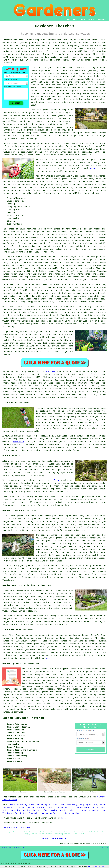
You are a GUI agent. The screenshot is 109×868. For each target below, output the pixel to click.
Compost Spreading (89, 810)
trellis (55, 480)
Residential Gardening (27, 813)
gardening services (13, 712)
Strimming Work (45, 807)
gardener (86, 60)
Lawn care (18, 442)
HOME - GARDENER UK (54, 839)
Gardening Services (52, 813)
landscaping (41, 124)
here (47, 658)
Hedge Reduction (11, 810)
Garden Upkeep (68, 810)
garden (62, 46)
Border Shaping (32, 810)
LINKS (75, 20)
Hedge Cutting (72, 813)
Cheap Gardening (38, 805)
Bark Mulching (57, 805)
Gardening (72, 805)
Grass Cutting (26, 807)
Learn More (94, 867)
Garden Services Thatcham (23, 718)
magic (37, 343)
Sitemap (4, 848)
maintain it (40, 352)
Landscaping (63, 807)
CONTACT (91, 20)
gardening (93, 71)
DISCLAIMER (101, 20)
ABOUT (83, 20)
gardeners (101, 257)
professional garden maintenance (40, 678)
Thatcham (50, 372)
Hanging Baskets (88, 805)
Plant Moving (50, 810)
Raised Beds (99, 807)
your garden (54, 229)
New (10, 848)
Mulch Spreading (18, 805)
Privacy (105, 848)
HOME (69, 20)
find (11, 635)
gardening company (23, 315)
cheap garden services (27, 692)
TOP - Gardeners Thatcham (16, 828)
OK (103, 867)
